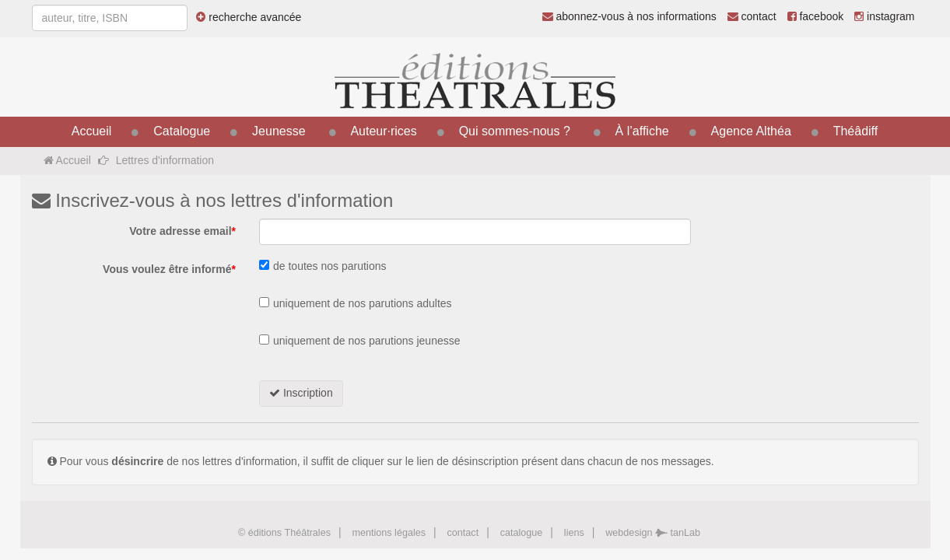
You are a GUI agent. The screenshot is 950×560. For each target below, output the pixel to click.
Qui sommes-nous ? (515, 131)
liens (574, 533)
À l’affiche (642, 131)
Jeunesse (279, 131)
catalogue (522, 533)
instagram (884, 16)
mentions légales (389, 533)
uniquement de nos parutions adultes (363, 303)
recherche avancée (249, 17)
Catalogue (182, 131)
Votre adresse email (182, 231)
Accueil (92, 131)
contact (752, 16)
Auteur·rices (383, 131)
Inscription (301, 393)
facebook (816, 16)
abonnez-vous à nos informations (629, 16)
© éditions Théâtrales (284, 533)
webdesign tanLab (653, 533)
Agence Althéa (751, 131)
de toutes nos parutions (330, 266)
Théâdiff (856, 131)
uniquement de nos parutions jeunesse (367, 341)
